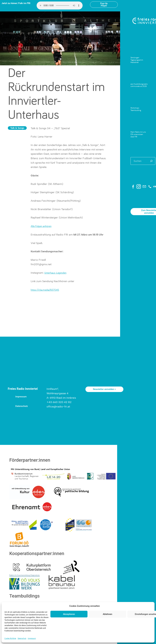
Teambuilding (136, 110)
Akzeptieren (69, 614)
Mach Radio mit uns (138, 132)
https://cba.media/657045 (45, 290)
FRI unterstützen (137, 134)
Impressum (32, 638)
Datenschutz (22, 638)
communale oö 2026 (139, 86)
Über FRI (134, 137)
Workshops (135, 108)
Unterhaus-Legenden (55, 273)
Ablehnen (107, 614)
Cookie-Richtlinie (10, 638)
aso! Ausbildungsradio (139, 84)
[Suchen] (151, 161)
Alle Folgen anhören (41, 226)
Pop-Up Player (104, 5)
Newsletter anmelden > (104, 389)
